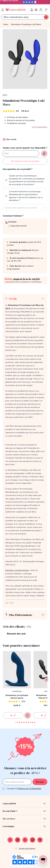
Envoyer (40, 782)
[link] (36, 10)
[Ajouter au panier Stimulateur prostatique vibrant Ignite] (13, 715)
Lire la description (40, 127)
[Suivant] (46, 680)
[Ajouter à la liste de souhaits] (25, 161)
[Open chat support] (43, 859)
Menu (6, 24)
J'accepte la (24, 789)
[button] (32, 10)
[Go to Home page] (16, 10)
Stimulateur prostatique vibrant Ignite (17, 697)
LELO (5, 95)
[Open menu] (3, 10)
